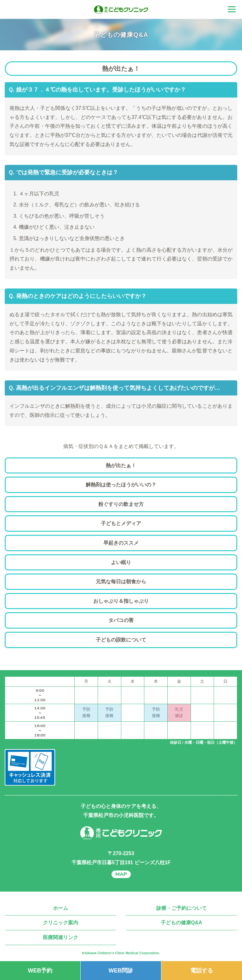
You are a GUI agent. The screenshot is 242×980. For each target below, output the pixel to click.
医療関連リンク (60, 937)
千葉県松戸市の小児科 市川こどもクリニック (121, 10)
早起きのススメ (121, 543)
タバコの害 (121, 620)
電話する (202, 971)
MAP (121, 874)
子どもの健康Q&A (181, 923)
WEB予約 (40, 971)
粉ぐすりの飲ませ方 (121, 504)
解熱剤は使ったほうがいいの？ (121, 485)
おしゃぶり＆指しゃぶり (121, 601)
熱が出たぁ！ (121, 465)
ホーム (60, 908)
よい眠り (121, 562)
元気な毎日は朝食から (121, 582)
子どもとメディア (121, 523)
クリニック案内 (60, 923)
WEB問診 (121, 971)
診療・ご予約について (181, 908)
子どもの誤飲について (121, 640)
